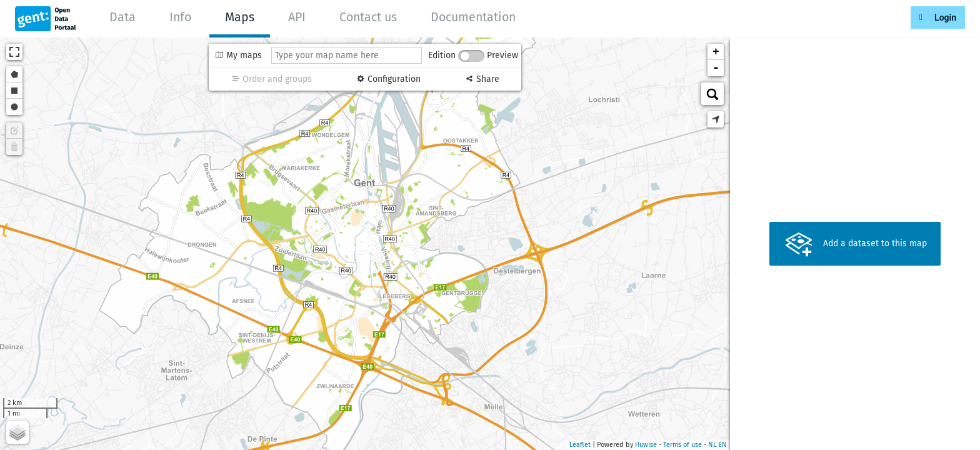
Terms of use (682, 445)
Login (945, 17)
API (297, 17)
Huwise (646, 445)
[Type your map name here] (347, 55)
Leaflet (580, 445)
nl (712, 445)
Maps (240, 17)
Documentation (473, 17)
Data (122, 17)
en (722, 445)
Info (180, 17)
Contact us (368, 17)
